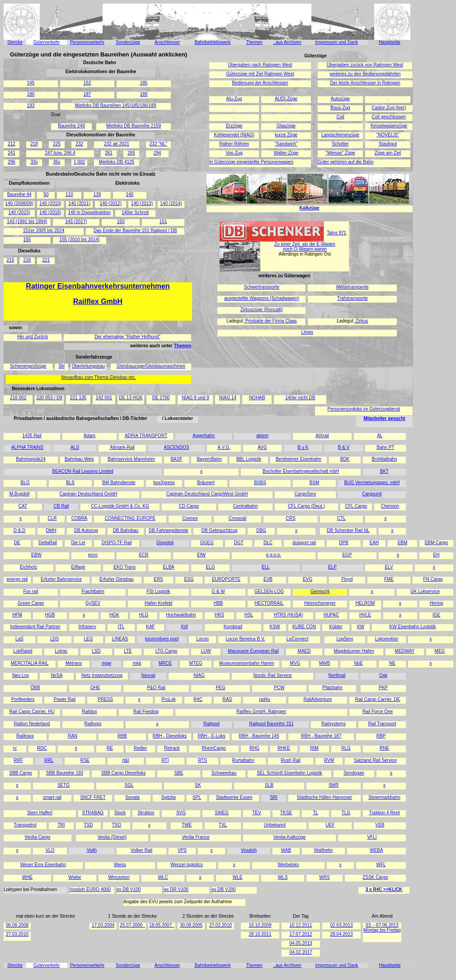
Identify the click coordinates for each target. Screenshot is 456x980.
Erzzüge (234, 126)
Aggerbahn (204, 436)
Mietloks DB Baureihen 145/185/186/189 (116, 105)
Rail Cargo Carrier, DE (378, 699)
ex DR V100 (176, 889)
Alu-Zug (234, 99)
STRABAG (93, 813)
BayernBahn (209, 459)
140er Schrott (135, 212)
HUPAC (331, 615)
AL (380, 436)
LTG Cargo (167, 651)
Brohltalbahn (384, 459)
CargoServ (306, 494)
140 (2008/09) (19, 203)
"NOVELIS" (388, 135)
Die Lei (78, 543)
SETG (63, 785)
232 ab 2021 (117, 144)
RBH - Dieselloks (170, 736)
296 (12, 162)
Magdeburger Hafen (354, 651)
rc (15, 748)
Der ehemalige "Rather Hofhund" (127, 337)
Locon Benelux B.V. (246, 639)
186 (31, 94)
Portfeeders (23, 699)
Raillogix (93, 724)
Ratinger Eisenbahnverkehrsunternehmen (98, 286)
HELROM (365, 603)
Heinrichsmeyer (320, 603)
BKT (384, 471)
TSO (117, 825)
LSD (96, 651)
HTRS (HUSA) (288, 615)
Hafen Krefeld (158, 603)
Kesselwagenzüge (389, 126)
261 (109, 153)
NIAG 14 (228, 398)
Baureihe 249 (71, 126)
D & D (20, 530)
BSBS (260, 483)
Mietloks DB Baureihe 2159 (134, 126)
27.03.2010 (17, 934)
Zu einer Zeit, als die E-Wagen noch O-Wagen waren (305, 247)
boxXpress (164, 483)
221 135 (78, 398)
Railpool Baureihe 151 (271, 724)
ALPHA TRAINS (28, 447)
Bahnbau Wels (79, 459)
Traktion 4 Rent (385, 813)
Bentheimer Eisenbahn (299, 459)
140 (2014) (171, 203)
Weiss (120, 865)
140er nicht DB (300, 398)
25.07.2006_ (132, 925)
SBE (179, 773)
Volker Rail (141, 850)
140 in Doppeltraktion (90, 212)
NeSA (56, 675)
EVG (308, 579)
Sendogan (354, 773)
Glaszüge (286, 126)
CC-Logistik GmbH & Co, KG (120, 506)
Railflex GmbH (98, 301)
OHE (95, 688)
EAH (374, 543)
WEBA (376, 850)
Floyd (347, 579)
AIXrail (322, 436)
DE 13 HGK (131, 398)
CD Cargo (189, 506)
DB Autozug (86, 530)
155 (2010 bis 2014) (79, 240)
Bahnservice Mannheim (131, 459)
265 (131, 153)
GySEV (93, 603)
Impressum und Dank (336, 42)
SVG (181, 813)
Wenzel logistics (187, 865)
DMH (51, 530)
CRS (290, 518)
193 (31, 105)
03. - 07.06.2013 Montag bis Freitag (382, 928)
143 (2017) (76, 222)
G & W (218, 591)
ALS (75, 447)
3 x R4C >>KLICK (384, 889)
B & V (344, 447)
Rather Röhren (234, 144)
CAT (23, 506)
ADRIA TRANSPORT (146, 436)
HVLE (365, 615)
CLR (52, 518)
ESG (189, 579)
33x (34, 162)
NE (392, 663)
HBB (219, 603)
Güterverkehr (47, 42)
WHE (27, 877)
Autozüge (340, 99)
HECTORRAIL (269, 603)
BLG (25, 483)
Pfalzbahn (332, 688)
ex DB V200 (223, 889)
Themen (183, 346)
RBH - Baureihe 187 (321, 736)
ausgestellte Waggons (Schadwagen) (261, 298)
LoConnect (297, 639)
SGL (129, 785)
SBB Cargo (20, 773)
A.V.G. (224, 447)
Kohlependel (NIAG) (234, 135)
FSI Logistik (158, 591)
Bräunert (206, 483)
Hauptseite (390, 42)
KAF (150, 627)
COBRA (80, 518)
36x (56, 162)
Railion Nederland (32, 724)
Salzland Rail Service (375, 760)
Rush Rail (290, 760)
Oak (383, 675)
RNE (384, 748)
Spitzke (169, 797)
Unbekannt (275, 825)
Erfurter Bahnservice (61, 579)
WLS (283, 877)
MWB (324, 663)
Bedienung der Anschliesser (260, 83)
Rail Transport (382, 724)
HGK (114, 615)
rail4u (264, 699)
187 (87, 94)
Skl (61, 366)
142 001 (104, 398)
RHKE (284, 748)
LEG (88, 639)
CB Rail (61, 506)
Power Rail (65, 699)
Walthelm (323, 850)
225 (57, 144)
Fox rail (31, 591)
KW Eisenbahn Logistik (413, 627)
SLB (269, 785)
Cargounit (372, 494)
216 (27, 260)
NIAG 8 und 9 (195, 398)
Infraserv (87, 627)
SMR (334, 785)
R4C (198, 699)
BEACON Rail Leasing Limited (82, 471)
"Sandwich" (286, 144)
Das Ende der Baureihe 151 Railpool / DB (135, 231)
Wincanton (119, 877)
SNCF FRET (93, 797)
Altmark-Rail (122, 447)
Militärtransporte (353, 287)
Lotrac (61, 651)
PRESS (105, 699)
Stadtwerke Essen (234, 797)
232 (79, 144)
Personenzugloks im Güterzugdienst (364, 409)
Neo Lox (21, 675)
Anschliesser (167, 42)
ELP (332, 567)
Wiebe (75, 877)
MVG (295, 663)
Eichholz (28, 567)
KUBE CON (304, 627)
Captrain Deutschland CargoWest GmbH (207, 494)
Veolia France (195, 837)
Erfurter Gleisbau (117, 579)
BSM (315, 483)
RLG (346, 748)
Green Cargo (31, 603)
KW (361, 627)
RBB (122, 736)
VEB (380, 825)
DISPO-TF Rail (117, 543)
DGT (238, 543)
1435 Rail (32, 436)
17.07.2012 (301, 934)
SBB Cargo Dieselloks (123, 773)
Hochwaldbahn (181, 615)
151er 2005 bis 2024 (44, 231)
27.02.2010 (221, 925)
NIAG (199, 675)
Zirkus (361, 321)
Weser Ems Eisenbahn (43, 865)
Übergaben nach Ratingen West (260, 65)
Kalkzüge (310, 208)
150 (121, 222)
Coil (340, 117)
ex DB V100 (129, 889)
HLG (144, 615)
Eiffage (78, 567)
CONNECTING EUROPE (130, 518)
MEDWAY (405, 651)
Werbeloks (288, 865)
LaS (19, 639)
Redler (140, 748)
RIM (314, 748)
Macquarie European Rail (253, 651)
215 (11, 260)
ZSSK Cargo (375, 877)
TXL (223, 825)
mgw (106, 663)
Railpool (212, 724)
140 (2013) (142, 203)
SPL (197, 797)
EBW (36, 555)
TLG (346, 813)
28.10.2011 (260, 934)
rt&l (126, 760)
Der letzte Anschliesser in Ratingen (365, 83)
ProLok (169, 699)
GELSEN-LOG (269, 591)
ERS (158, 579)
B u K (303, 447)
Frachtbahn (93, 591)
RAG (227, 699)
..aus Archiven (287, 42)
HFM (17, 615)
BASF (176, 459)
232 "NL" (158, 144)
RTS (202, 760)
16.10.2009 (260, 925)
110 (69, 194)
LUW (206, 651)
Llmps (307, 332)
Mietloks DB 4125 (117, 162)
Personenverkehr (87, 42)
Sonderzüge (128, 42)
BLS (70, 483)
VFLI (372, 837)
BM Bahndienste (119, 483)
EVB (268, 579)
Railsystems (334, 724)
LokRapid (23, 651)
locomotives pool (162, 639)
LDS (54, 639)
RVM (329, 760)
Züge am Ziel (388, 153)
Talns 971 (336, 233)
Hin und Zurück (33, 337)
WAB (286, 850)
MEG (440, 651)
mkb (137, 663)
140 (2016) (50, 212)
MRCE (165, 663)
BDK (345, 459)
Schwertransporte (262, 287)
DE (17, 543)
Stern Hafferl (40, 813)
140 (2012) (111, 203)
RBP (381, 736)
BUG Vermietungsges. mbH (372, 483)
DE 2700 (161, 398)
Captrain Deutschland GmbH (89, 494)
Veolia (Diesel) (112, 837)
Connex (190, 518)
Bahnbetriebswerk (212, 42)
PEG (220, 688)
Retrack (172, 748)
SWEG (222, 813)
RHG (254, 748)
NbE (358, 663)
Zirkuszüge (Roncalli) (262, 310)
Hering (436, 603)
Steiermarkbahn (384, 797)
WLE (238, 877)
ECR (143, 555)
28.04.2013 (341, 934)
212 (12, 144)
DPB (344, 543)
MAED (304, 651)
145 (31, 83)
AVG (262, 447)
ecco (93, 555)
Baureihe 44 (19, 194)
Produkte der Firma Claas (270, 321)
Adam (89, 436)
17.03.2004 (103, 925)
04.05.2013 (301, 943)
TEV (256, 813)
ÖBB (35, 688)
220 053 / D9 (49, 398)
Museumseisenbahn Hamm (247, 663)
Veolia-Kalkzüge (290, 837)
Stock (120, 813)
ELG (210, 567)
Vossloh (249, 850)
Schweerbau (224, 773)
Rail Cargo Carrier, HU (32, 712)
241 (12, 153)
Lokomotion (387, 639)
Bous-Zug (340, 108)
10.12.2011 (301, 925)
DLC (268, 543)
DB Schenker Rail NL (348, 530)
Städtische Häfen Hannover (324, 797)
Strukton (146, 813)
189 (144, 94)
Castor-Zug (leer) (389, 108)
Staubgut (388, 144)
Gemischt (320, 591)
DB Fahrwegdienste (169, 530)
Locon (202, 639)
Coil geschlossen (389, 117)
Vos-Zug (234, 153)
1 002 (79, 162)
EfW (201, 555)
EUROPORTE (226, 579)
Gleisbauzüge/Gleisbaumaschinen (151, 366)
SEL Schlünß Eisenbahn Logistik (289, 773)
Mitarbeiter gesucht (384, 418)
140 (130, 194)
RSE (85, 760)
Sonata (132, 797)
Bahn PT (386, 447)
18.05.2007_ (162, 925)
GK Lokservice (425, 591)
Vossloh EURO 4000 (90, 889)
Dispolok (165, 543)
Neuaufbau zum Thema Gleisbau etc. (98, 377)
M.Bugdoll (19, 494)
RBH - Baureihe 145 (259, 736)
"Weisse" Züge (340, 153)
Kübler (336, 627)
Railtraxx (25, 736)
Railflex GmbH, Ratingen (261, 712)
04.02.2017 (301, 952)
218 (34, 144)
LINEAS (120, 639)
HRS (219, 615)
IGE (436, 615)
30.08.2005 (191, 925)
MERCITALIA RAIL (30, 663)
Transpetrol (25, 825)
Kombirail (233, 627)
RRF (18, 760)
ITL (121, 627)
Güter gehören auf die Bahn (346, 162)
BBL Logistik (249, 459)
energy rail (17, 579)
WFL (381, 865)
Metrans (74, 663)
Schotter (340, 144)
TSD (89, 825)
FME (389, 579)
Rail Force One (378, 712)
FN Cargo (433, 579)
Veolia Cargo (37, 837)
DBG (261, 530)
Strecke (15, 42)
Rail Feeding (146, 712)
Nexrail (148, 675)
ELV (389, 567)
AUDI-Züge (286, 99)
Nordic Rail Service (272, 675)
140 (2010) (50, 203)
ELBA (169, 567)
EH (437, 555)
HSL (249, 615)
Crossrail (237, 518)
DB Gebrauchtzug (220, 530)
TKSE (286, 813)
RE (110, 748)
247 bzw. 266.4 (60, 153)
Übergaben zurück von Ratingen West (365, 65)
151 (163, 222)
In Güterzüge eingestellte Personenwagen (251, 162)
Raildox (89, 712)
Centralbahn (245, 506)
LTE (128, 651)
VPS (182, 850)
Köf (184, 627)
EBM (403, 543)
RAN (73, 736)
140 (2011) (79, 203)
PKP (383, 688)
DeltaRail (48, 543)
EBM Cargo (437, 543)
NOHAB (257, 398)
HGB (50, 615)
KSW (275, 627)
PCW (279, 688)
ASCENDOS (176, 447)
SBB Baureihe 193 (65, 773)
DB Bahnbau (126, 530)
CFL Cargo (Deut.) (306, 506)
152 (87, 83)
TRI (61, 825)
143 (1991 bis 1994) (27, 222)
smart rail (52, 797)
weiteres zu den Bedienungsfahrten (365, 74)
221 (46, 260)
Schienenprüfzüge (28, 366)
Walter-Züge (286, 153)
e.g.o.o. (274, 555)
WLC (163, 877)
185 (144, 83)
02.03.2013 (341, 925)
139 (97, 194)
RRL (49, 760)
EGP (347, 555)
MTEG (196, 663)
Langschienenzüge (340, 135)
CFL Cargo (356, 506)
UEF (330, 825)
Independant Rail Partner (35, 627)
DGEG (207, 543)
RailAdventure (318, 699)
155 (27, 240)
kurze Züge (286, 135)
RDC (42, 748)
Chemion (390, 506)
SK (198, 785)
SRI (274, 797)
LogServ (345, 639)
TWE (187, 825)
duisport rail (304, 543)
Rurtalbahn (243, 760)
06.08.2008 (17, 925)
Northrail (337, 675)
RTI (165, 760)
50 (46, 194)
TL (315, 813)
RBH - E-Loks (211, 736)
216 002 (18, 398)
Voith (92, 850)
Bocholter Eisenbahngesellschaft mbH (301, 471)
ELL (266, 567)
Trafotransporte (353, 298)
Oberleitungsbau (88, 366)
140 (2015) (19, 212)
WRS (324, 877)
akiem (262, 436)
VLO (50, 850)
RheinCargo (214, 748)
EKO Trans (125, 567)
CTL (341, 518)
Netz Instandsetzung (102, 675)
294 (157, 153)
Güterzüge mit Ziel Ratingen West (260, 74)
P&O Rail (156, 688)
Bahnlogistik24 (31, 459)
